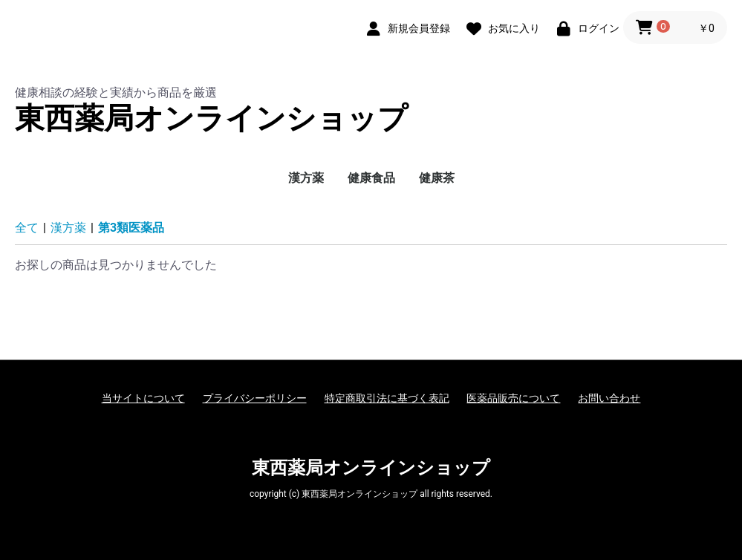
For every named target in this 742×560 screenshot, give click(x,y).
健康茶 (437, 178)
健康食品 (371, 178)
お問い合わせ (609, 398)
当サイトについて (143, 398)
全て (27, 228)
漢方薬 (306, 178)
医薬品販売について (513, 398)
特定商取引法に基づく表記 (387, 398)
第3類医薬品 (131, 228)
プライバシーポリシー (255, 398)
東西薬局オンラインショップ (211, 118)
